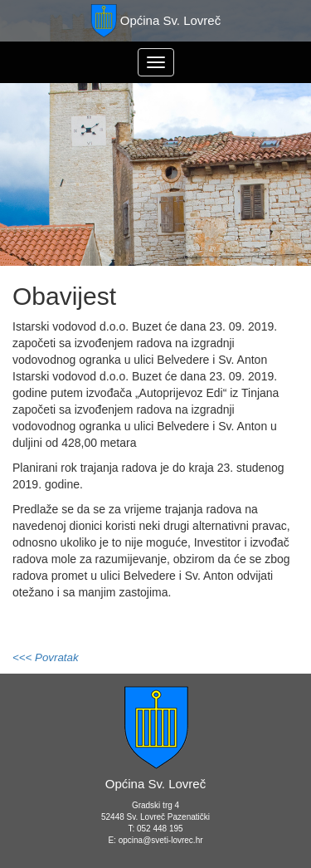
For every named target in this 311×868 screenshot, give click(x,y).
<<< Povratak (46, 657)
